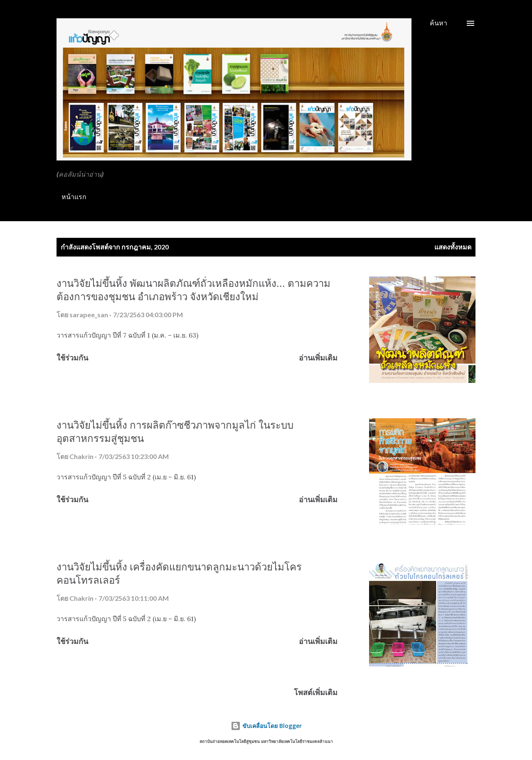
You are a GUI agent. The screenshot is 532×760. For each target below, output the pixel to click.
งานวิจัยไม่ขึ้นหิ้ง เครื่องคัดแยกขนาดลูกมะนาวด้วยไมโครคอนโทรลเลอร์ (179, 573)
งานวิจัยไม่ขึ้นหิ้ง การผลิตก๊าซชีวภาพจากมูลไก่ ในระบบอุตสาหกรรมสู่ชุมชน (175, 431)
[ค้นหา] (438, 23)
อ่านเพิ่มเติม (318, 358)
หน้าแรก (74, 197)
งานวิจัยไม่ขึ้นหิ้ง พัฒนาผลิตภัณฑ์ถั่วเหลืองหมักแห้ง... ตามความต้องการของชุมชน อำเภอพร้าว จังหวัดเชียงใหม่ (193, 290)
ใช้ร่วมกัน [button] (72, 358)
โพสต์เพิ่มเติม (316, 692)
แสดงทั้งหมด (453, 247)
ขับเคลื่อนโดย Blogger (266, 726)
